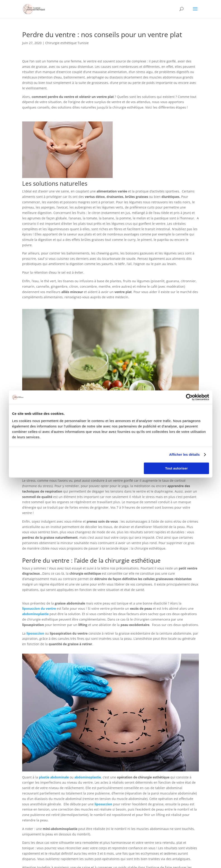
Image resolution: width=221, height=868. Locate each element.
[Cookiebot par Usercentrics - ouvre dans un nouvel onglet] (189, 397)
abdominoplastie (35, 614)
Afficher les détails (184, 454)
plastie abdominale (54, 777)
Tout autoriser (176, 468)
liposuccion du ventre (39, 608)
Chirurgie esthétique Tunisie (67, 43)
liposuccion (35, 633)
